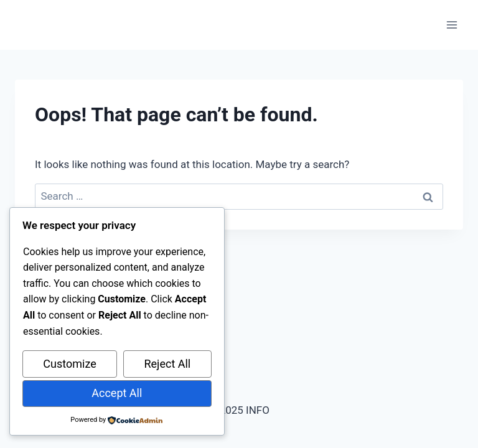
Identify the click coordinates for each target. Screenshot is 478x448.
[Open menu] (452, 25)
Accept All (117, 393)
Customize (69, 364)
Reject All (167, 364)
